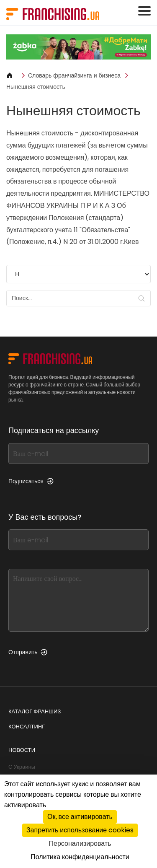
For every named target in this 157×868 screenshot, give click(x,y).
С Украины (22, 767)
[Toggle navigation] (144, 11)
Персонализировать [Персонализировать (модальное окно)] (80, 843)
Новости (22, 750)
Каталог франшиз (35, 711)
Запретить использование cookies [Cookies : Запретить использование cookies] (80, 830)
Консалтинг (27, 727)
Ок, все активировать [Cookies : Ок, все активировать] (80, 817)
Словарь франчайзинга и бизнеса (74, 75)
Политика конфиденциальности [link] (80, 857)
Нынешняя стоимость (36, 87)
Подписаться (31, 481)
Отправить (28, 652)
